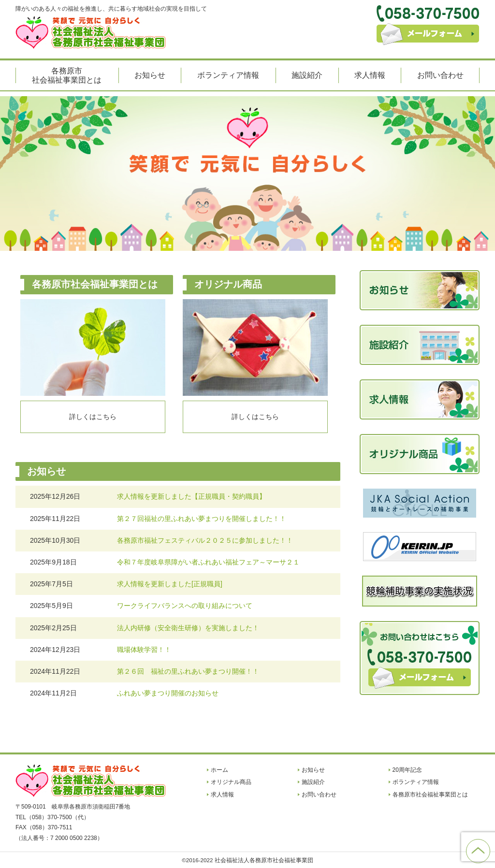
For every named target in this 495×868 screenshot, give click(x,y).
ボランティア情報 (228, 75)
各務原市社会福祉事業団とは (67, 75)
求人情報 (370, 75)
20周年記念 (407, 770)
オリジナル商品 (231, 782)
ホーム (219, 770)
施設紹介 (307, 75)
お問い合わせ (440, 75)
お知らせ (150, 75)
